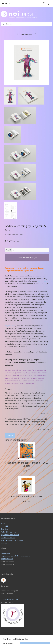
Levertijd (4, 526)
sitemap (24, 635)
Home (3, 523)
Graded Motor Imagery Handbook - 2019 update (27, 464)
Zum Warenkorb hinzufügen (27, 258)
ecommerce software (36, 635)
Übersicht (10, 436)
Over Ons (5, 529)
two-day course (43, 281)
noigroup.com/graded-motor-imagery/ (16, 556)
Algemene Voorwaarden (10, 535)
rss (28, 635)
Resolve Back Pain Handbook (27, 496)
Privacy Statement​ (8, 538)
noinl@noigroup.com (10, 599)
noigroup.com (6, 553)
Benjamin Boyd (10, 326)
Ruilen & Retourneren (9, 532)
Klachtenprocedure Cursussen (12, 540)
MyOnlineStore (26, 639)
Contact (4, 543)
